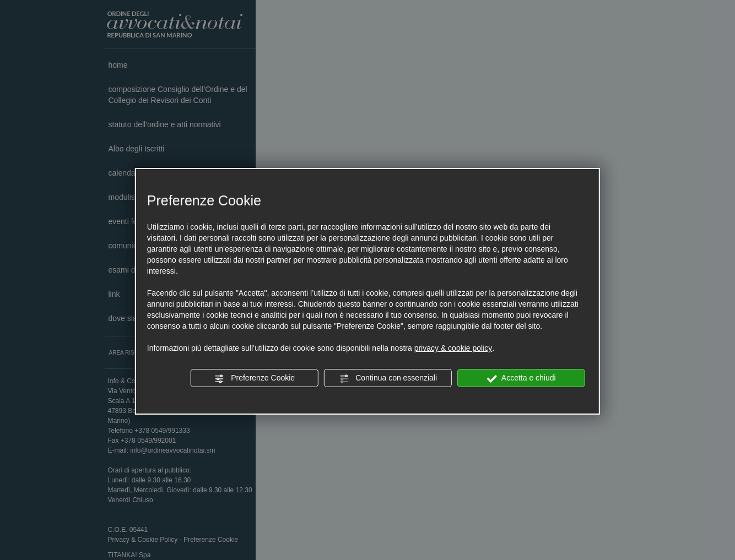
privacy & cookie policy (453, 348)
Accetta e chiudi (521, 378)
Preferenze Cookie (255, 378)
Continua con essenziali (388, 378)
